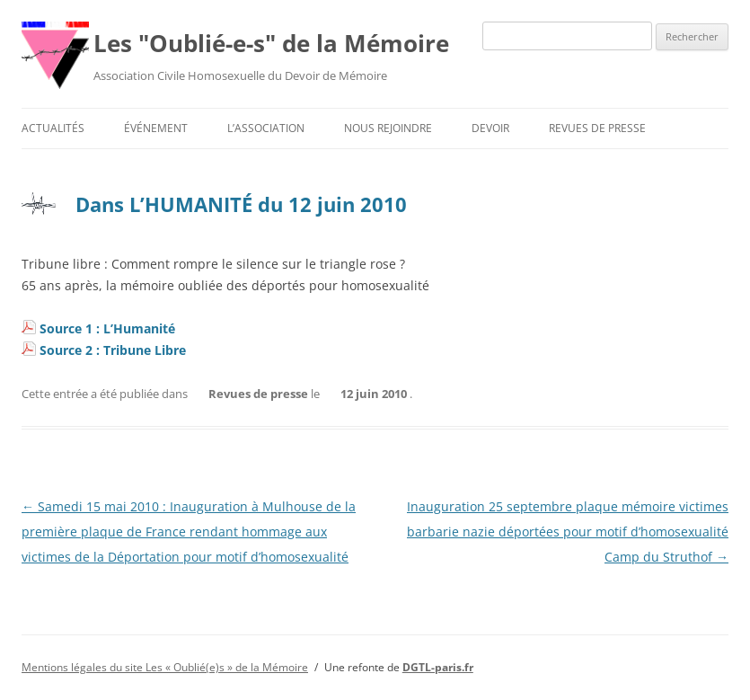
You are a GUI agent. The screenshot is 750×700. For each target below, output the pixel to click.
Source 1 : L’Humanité (107, 328)
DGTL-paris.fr (438, 667)
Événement (156, 128)
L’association (266, 128)
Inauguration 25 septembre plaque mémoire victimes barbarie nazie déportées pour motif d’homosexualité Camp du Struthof (568, 532)
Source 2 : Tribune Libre (113, 350)
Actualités (53, 128)
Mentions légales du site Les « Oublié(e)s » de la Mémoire (165, 667)
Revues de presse (597, 128)
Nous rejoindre (388, 128)
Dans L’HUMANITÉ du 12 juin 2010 (241, 204)
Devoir (490, 128)
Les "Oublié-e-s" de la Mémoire (271, 43)
